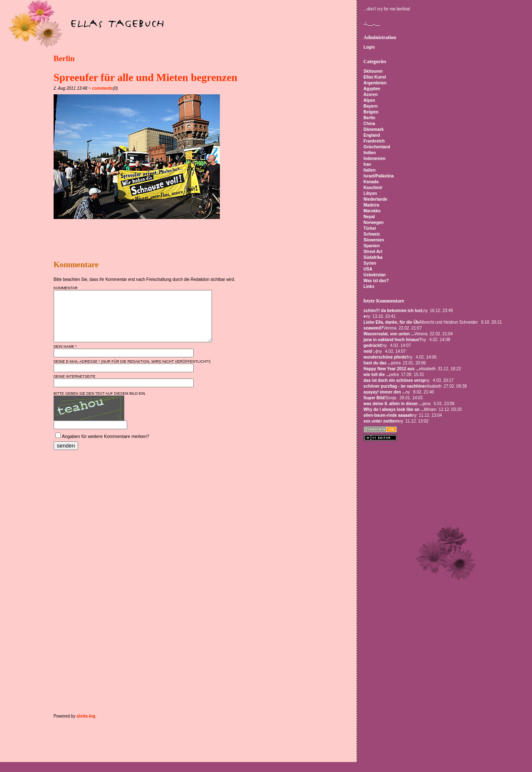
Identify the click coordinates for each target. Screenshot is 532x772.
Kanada (371, 182)
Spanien (372, 246)
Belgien (371, 112)
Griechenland (377, 147)
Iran (367, 164)
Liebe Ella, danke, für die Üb (391, 322)
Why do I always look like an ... (394, 409)
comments (102, 88)
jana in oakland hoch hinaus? (393, 340)
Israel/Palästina (379, 176)
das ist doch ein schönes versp (394, 380)
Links (369, 286)
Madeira (372, 205)
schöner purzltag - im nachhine (394, 386)
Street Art (373, 252)
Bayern (371, 106)
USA (368, 269)
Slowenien (374, 240)
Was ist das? (376, 281)
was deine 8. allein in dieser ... (393, 404)
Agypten (372, 89)
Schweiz (372, 234)
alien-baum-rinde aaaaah (388, 415)
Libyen (370, 193)
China (369, 124)
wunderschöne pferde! (386, 357)
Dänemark (374, 129)
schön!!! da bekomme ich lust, (394, 311)
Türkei (370, 228)
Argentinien (375, 83)
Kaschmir (373, 188)
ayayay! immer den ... (385, 392)
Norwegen (374, 223)
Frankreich (374, 141)
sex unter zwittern (381, 421)
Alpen (369, 100)
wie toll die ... (377, 375)
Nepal (369, 217)
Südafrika (373, 257)
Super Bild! (375, 398)
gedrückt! (373, 345)
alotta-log (86, 726)
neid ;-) (371, 351)
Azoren (371, 95)
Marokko (372, 211)
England (372, 135)
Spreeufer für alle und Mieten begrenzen (145, 77)
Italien (370, 170)
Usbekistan (375, 275)
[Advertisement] (151, 240)
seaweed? (374, 328)
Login (369, 47)
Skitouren (373, 71)
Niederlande (376, 199)
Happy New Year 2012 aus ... (392, 369)
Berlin (64, 58)
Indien (370, 153)
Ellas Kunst (375, 77)
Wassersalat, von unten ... (389, 334)
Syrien (370, 263)
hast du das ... (378, 363)
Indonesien (375, 159)
